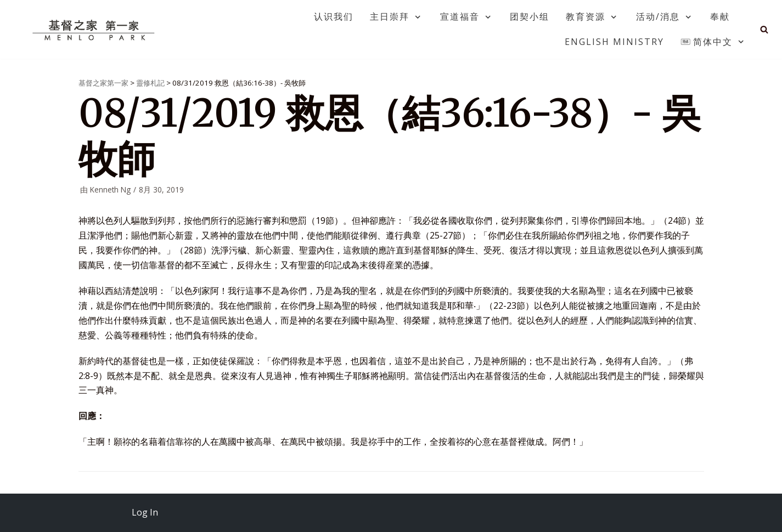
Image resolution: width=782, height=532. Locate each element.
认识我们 (334, 16)
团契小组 (530, 16)
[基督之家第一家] (95, 30)
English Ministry (614, 42)
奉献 (720, 16)
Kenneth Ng (110, 189)
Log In (145, 512)
